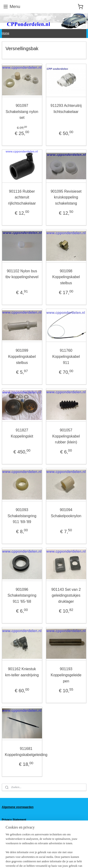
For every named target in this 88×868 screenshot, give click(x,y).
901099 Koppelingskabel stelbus (22, 356)
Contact (7, 828)
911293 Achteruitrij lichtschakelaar (66, 109)
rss (55, 852)
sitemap (47, 852)
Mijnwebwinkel (51, 859)
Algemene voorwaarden (18, 807)
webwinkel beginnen (70, 852)
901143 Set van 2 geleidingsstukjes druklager (66, 595)
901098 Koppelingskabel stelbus (66, 277)
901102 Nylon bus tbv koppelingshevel (22, 274)
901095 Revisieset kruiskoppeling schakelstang (66, 197)
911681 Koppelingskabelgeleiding (26, 752)
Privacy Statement (14, 820)
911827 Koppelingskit (22, 433)
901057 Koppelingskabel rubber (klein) (66, 436)
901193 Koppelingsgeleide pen (66, 675)
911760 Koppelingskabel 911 (66, 356)
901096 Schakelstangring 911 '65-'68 (22, 595)
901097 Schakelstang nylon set (22, 112)
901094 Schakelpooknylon (66, 513)
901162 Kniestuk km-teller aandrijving (22, 672)
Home (6, 33)
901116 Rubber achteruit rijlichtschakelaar (22, 197)
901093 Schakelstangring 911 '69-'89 (22, 516)
